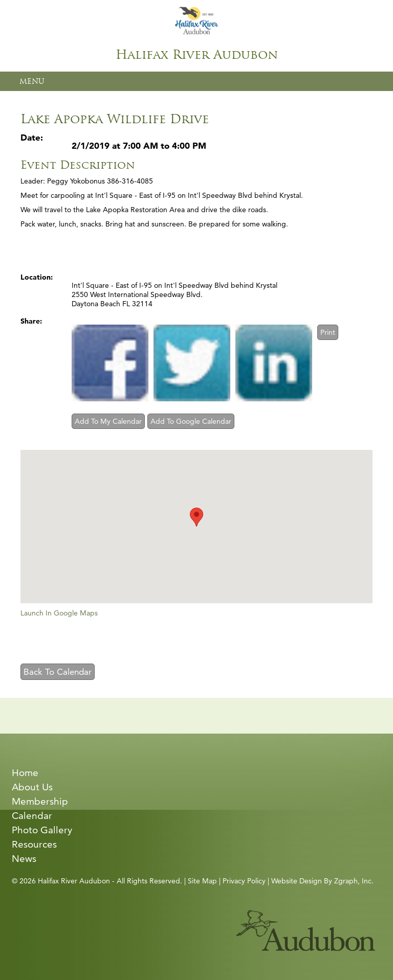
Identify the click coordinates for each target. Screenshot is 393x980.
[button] (196, 517)
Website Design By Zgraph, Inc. (322, 881)
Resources (34, 844)
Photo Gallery (42, 830)
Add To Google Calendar (191, 421)
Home (25, 773)
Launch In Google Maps (59, 613)
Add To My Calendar (108, 421)
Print (328, 332)
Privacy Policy (244, 881)
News (24, 859)
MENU (32, 81)
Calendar (32, 816)
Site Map (202, 881)
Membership (40, 801)
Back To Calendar (58, 672)
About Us (32, 787)
